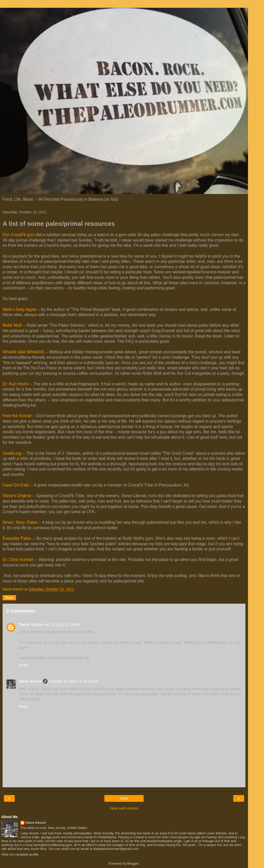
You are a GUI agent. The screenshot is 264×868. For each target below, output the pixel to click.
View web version (124, 808)
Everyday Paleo (17, 538)
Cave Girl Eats (16, 485)
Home (124, 798)
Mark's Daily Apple (19, 309)
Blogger (133, 863)
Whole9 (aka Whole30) (23, 352)
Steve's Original (17, 496)
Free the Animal (17, 416)
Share (9, 598)
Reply (24, 665)
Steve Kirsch (30, 681)
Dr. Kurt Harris (15, 384)
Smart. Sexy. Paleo (20, 522)
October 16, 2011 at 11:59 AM (55, 625)
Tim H (24, 625)
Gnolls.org (12, 453)
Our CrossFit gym (19, 235)
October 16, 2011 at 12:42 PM (74, 681)
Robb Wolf (12, 325)
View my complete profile (20, 854)
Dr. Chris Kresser (18, 560)
